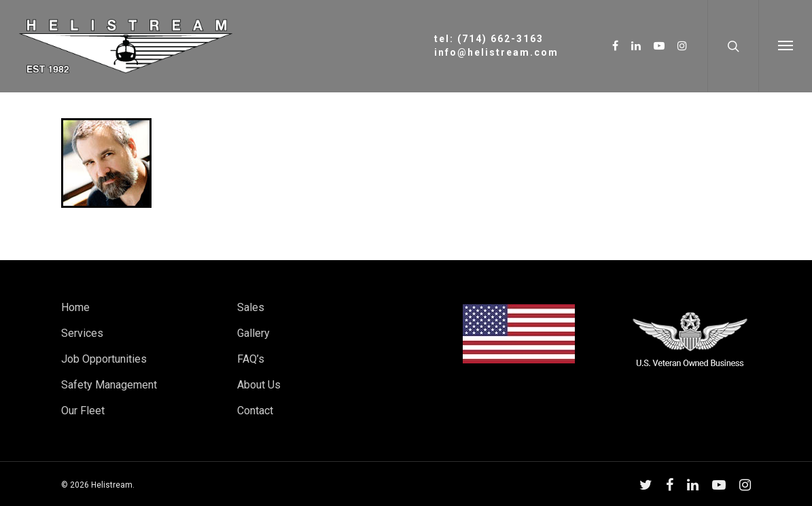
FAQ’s (251, 359)
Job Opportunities (104, 359)
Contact (255, 411)
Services (82, 333)
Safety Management (109, 385)
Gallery (253, 333)
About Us (259, 385)
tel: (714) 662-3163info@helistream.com (496, 46)
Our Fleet (83, 411)
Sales (251, 307)
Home (75, 307)
